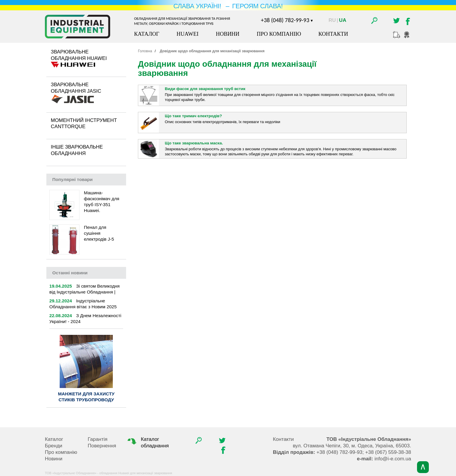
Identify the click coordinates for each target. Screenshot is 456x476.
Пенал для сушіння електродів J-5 (99, 233)
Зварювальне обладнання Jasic (76, 88)
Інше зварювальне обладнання (77, 150)
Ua (343, 20)
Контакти (333, 34)
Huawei (188, 34)
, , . (352, 446)
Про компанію (279, 34)
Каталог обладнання (148, 442)
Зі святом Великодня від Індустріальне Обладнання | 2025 (84, 292)
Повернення (102, 446)
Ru (332, 20)
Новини (228, 34)
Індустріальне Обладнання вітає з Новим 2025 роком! (83, 307)
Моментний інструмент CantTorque (84, 124)
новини (70, 273)
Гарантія (98, 439)
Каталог (147, 34)
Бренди (54, 446)
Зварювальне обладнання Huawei (79, 55)
